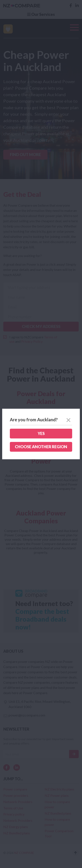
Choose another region (41, 447)
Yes (41, 433)
